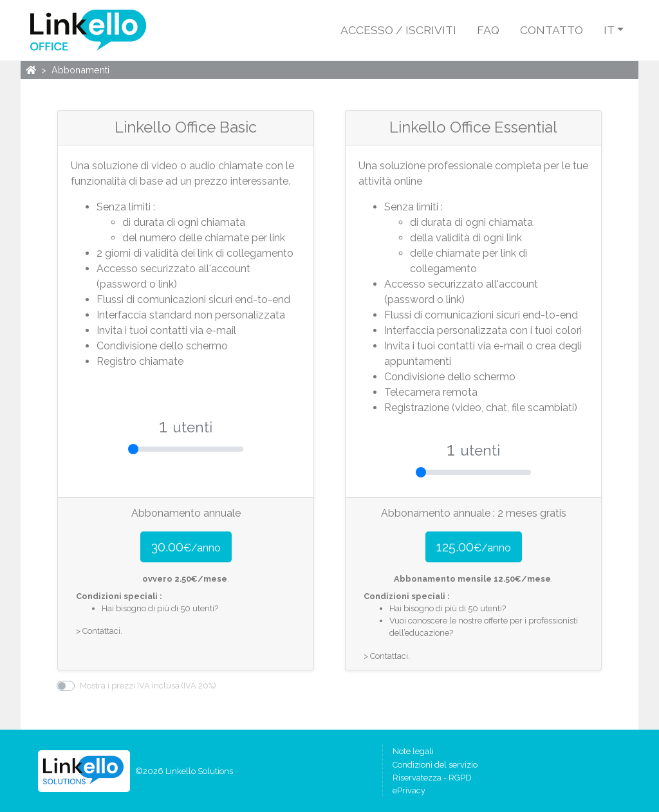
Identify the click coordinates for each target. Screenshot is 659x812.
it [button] (609, 30)
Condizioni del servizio (435, 765)
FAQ (488, 30)
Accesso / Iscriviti (398, 30)
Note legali (413, 751)
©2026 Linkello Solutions (184, 771)
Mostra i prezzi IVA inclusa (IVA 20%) (148, 686)
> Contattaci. (99, 631)
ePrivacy (409, 790)
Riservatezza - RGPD (432, 778)
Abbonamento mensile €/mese (472, 579)
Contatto (552, 30)
